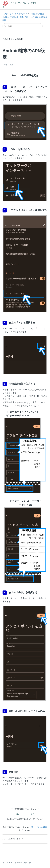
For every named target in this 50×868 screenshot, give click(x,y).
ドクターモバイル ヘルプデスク (15, 14)
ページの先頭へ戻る (13, 839)
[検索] (23, 26)
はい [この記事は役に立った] (18, 814)
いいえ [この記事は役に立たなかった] (32, 814)
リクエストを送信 (39, 827)
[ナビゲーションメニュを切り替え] (43, 5)
